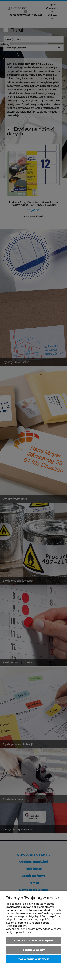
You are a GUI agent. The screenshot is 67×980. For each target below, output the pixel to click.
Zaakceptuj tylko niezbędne (34, 940)
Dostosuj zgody (34, 950)
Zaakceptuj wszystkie (34, 959)
